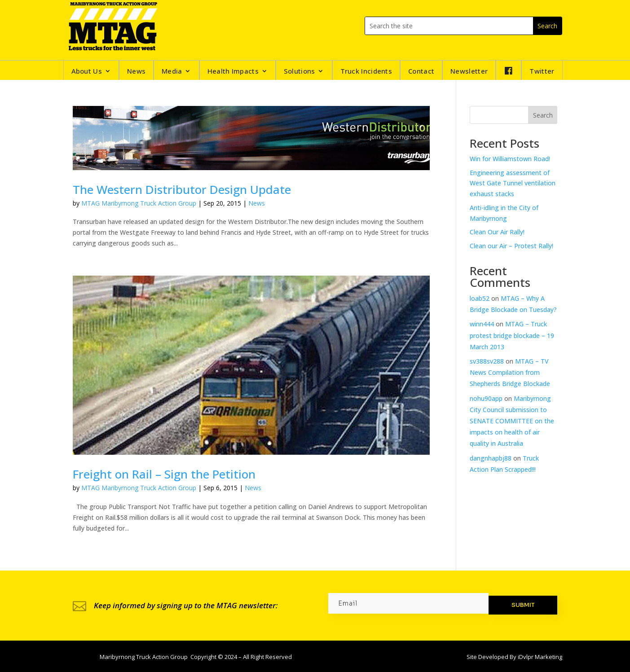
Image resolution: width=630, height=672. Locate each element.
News (136, 72)
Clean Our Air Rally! (497, 232)
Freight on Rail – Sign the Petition (164, 474)
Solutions (300, 72)
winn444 (482, 324)
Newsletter (469, 72)
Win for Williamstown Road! (510, 159)
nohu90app (486, 398)
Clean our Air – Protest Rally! (511, 246)
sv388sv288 (487, 361)
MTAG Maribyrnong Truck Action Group (139, 203)
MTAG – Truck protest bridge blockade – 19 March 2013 (512, 335)
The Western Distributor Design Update (182, 189)
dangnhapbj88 (491, 458)
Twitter (542, 72)
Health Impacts (233, 72)
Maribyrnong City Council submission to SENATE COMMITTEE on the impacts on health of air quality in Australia (512, 421)
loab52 (480, 298)
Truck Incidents (366, 72)
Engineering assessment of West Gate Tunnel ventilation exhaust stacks (513, 183)
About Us (87, 72)
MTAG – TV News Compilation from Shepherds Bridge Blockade (510, 372)
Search (543, 115)
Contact (421, 72)
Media (172, 72)
